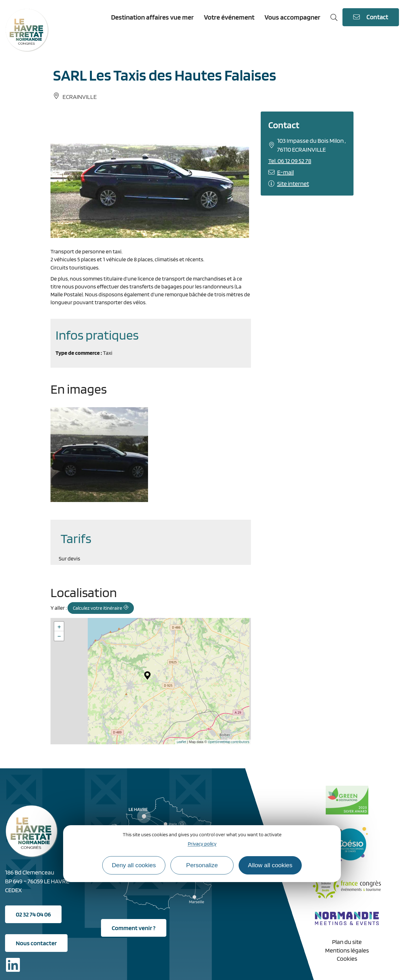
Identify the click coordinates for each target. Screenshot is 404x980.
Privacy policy (202, 844)
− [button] (59, 636)
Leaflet (181, 742)
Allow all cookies (270, 865)
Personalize (202, 865)
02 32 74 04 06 (33, 914)
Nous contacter (36, 943)
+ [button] (59, 626)
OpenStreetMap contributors (229, 742)
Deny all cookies (134, 865)
